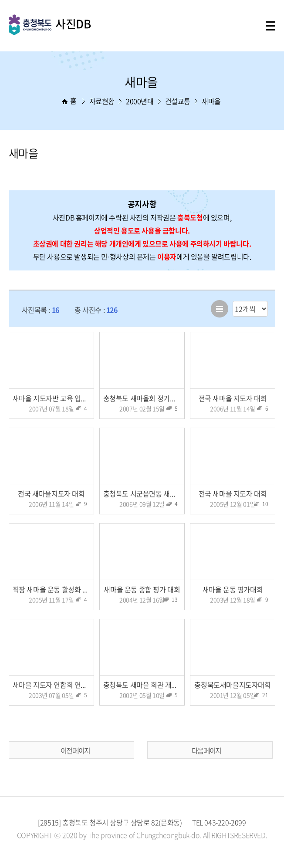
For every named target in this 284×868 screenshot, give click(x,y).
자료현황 (102, 101)
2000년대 (140, 101)
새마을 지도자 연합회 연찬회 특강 (53, 685)
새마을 (211, 101)
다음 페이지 (206, 750)
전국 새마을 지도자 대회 (233, 398)
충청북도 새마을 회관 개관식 (144, 685)
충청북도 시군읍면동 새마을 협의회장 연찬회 (144, 493)
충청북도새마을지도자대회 (232, 685)
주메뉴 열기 (270, 26)
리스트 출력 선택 (233, 301)
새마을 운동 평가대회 (233, 589)
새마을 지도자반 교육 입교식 (53, 398)
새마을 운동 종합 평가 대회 (142, 589)
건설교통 (178, 101)
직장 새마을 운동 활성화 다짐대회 (53, 589)
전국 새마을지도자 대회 (51, 493)
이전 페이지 (75, 750)
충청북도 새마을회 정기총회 (143, 398)
